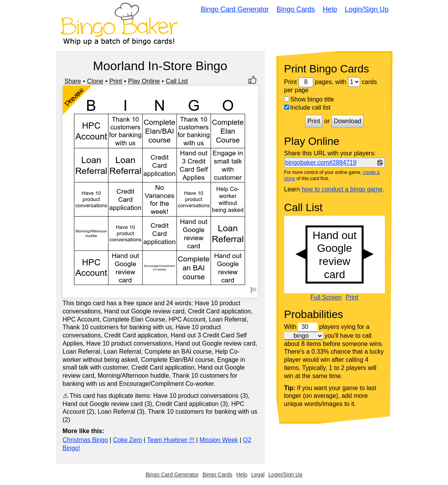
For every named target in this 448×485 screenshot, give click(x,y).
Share (73, 81)
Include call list (307, 107)
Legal (258, 475)
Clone (95, 81)
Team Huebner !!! (171, 440)
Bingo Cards (296, 9)
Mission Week (219, 440)
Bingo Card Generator (235, 9)
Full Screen (326, 298)
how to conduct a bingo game (342, 189)
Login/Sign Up (366, 9)
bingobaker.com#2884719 (321, 163)
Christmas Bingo (85, 440)
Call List (177, 81)
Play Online (144, 81)
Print (116, 81)
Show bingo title (309, 99)
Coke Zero (128, 440)
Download (348, 121)
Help (330, 9)
